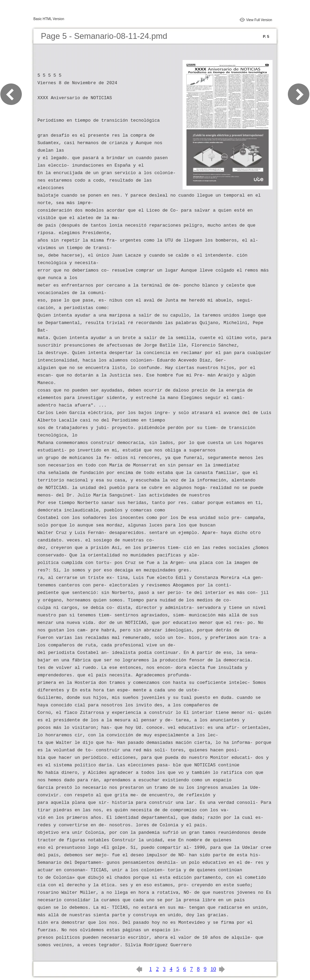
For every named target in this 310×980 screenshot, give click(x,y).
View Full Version (259, 20)
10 (213, 969)
